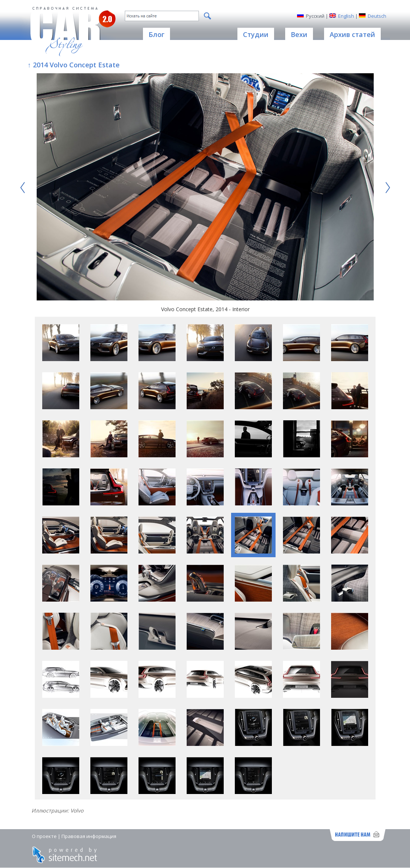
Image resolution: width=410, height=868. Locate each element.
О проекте (44, 836)
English (346, 16)
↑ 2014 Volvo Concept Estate (74, 65)
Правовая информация (89, 836)
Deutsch (377, 16)
